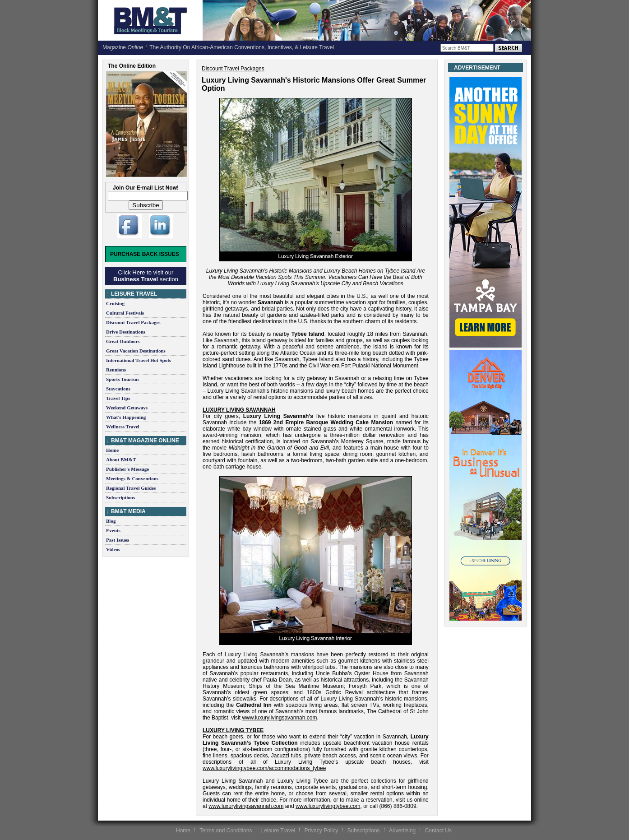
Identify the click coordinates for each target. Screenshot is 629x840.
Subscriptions (120, 497)
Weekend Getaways (127, 408)
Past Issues (118, 540)
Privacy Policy (321, 831)
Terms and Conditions (226, 831)
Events (113, 530)
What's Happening (126, 417)
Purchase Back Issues (145, 254)
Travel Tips (118, 398)
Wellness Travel (123, 427)
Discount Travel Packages (133, 322)
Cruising (115, 303)
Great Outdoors (123, 341)
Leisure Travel (278, 831)
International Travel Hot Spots (139, 360)
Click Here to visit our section (146, 276)
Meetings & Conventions (132, 478)
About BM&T (121, 459)
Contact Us (438, 831)
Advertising (402, 831)
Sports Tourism (122, 379)
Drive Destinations (126, 332)
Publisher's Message (127, 469)
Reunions (116, 370)
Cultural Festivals (125, 313)
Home (112, 450)
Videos (113, 549)
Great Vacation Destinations (136, 351)
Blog (111, 521)
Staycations (118, 389)
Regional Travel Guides (131, 488)
